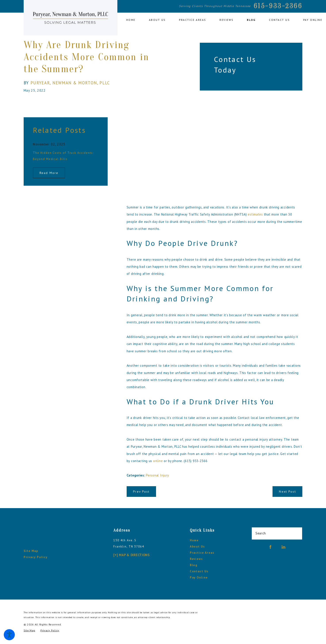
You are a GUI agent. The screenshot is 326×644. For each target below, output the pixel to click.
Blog (194, 565)
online (158, 461)
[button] (9, 635)
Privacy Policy (36, 557)
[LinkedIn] (283, 547)
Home (194, 540)
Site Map (31, 551)
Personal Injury (157, 475)
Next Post (287, 491)
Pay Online (199, 577)
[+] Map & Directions (131, 555)
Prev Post (141, 491)
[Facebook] (270, 547)
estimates (255, 214)
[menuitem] (134, 20)
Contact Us (199, 571)
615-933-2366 (278, 6)
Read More (49, 173)
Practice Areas (202, 553)
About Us (197, 547)
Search (261, 533)
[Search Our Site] (297, 533)
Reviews (196, 559)
